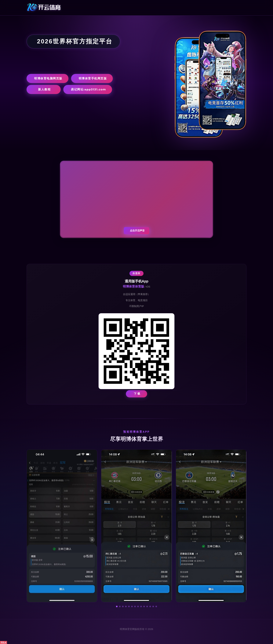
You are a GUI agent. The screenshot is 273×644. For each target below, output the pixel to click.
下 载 (137, 394)
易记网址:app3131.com (88, 89)
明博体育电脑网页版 (48, 78)
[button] (117, 606)
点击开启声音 (137, 231)
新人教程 (44, 89)
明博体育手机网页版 (93, 78)
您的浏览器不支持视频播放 (136, 199)
